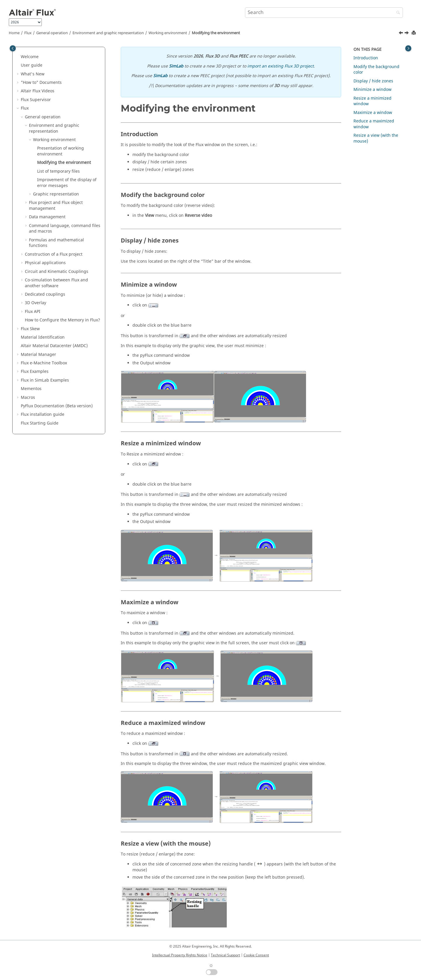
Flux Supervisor (36, 100)
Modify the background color (376, 70)
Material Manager (38, 355)
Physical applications (45, 263)
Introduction (366, 58)
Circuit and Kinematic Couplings (57, 272)
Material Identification (43, 337)
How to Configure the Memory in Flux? (62, 320)
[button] (18, 57)
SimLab (176, 66)
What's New (33, 74)
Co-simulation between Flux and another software (56, 283)
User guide (32, 65)
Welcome (30, 57)
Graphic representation (56, 194)
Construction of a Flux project (54, 254)
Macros (28, 398)
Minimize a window (372, 90)
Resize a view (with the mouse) (376, 138)
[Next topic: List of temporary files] (407, 34)
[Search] (397, 13)
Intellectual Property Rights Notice (180, 955)
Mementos (31, 389)
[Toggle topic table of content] (408, 48)
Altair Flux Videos (38, 91)
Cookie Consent (256, 955)
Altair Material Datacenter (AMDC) (54, 346)
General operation (52, 33)
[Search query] (324, 13)
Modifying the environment (216, 33)
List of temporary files (58, 171)
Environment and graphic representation (108, 33)
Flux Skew (30, 329)
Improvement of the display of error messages (67, 183)
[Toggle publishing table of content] (13, 48)
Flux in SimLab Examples (45, 380)
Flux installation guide (43, 414)
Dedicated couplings (45, 294)
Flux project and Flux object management (56, 206)
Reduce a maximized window (374, 124)
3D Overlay (36, 303)
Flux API (33, 312)
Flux (28, 33)
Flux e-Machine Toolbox (44, 363)
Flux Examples (35, 372)
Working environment (168, 33)
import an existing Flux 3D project (281, 66)
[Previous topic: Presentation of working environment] (401, 34)
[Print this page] (414, 33)
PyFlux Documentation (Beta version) (57, 406)
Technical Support (225, 955)
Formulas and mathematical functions (56, 243)
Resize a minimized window (372, 101)
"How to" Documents (41, 83)
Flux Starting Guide (40, 423)
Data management (47, 217)
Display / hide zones (373, 81)
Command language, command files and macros (65, 229)
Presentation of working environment (61, 151)
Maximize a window (373, 113)
